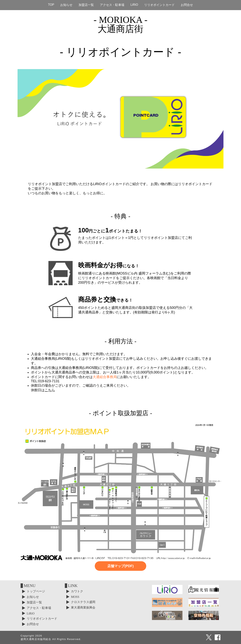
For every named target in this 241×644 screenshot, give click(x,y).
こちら (50, 390)
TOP (51, 5)
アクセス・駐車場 (112, 5)
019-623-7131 (49, 381)
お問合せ (187, 5)
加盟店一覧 (86, 5)
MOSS (75, 597)
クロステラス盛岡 (83, 602)
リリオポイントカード (159, 5)
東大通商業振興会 (83, 607)
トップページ (36, 591)
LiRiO (134, 5)
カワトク (77, 591)
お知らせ (66, 5)
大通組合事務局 (105, 377)
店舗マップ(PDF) (120, 566)
